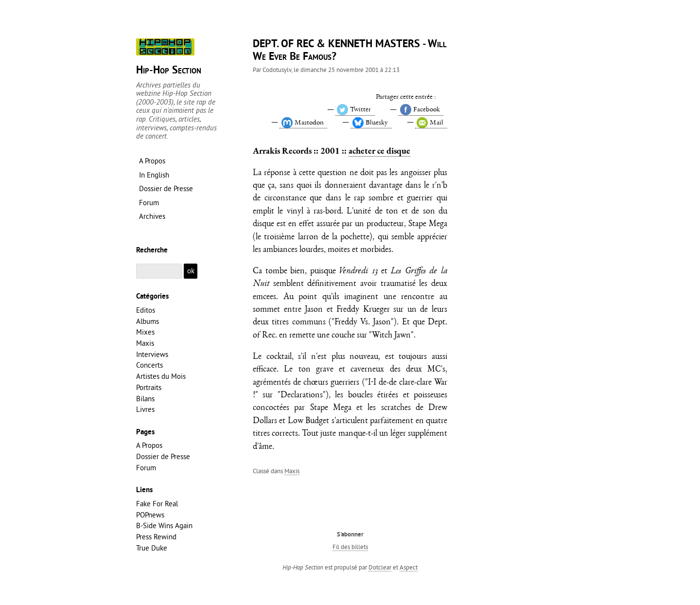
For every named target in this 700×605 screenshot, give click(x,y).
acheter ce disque (379, 151)
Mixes (145, 332)
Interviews (152, 354)
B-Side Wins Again (164, 525)
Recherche (152, 250)
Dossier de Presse (163, 456)
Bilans (145, 399)
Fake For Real (157, 504)
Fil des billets (350, 547)
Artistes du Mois (161, 376)
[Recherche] (159, 271)
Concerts (149, 365)
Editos (146, 310)
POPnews (150, 515)
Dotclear (380, 567)
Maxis (292, 471)
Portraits (149, 387)
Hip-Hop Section (169, 71)
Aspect (409, 567)
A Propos (149, 445)
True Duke (152, 548)
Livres (145, 409)
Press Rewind (156, 537)
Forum (146, 468)
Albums (148, 321)
